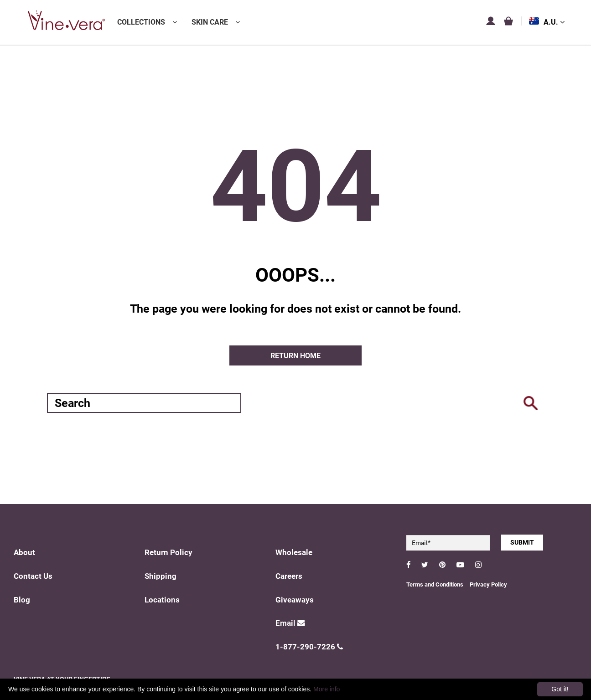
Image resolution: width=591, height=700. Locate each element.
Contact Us (33, 576)
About (24, 553)
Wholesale (294, 553)
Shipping (161, 576)
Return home (295, 356)
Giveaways (295, 600)
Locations (162, 600)
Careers (289, 576)
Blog (22, 600)
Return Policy (168, 553)
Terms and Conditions (435, 584)
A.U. (554, 22)
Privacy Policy (488, 584)
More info (327, 689)
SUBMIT (522, 542)
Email (290, 623)
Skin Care (210, 22)
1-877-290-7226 (309, 647)
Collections (141, 22)
